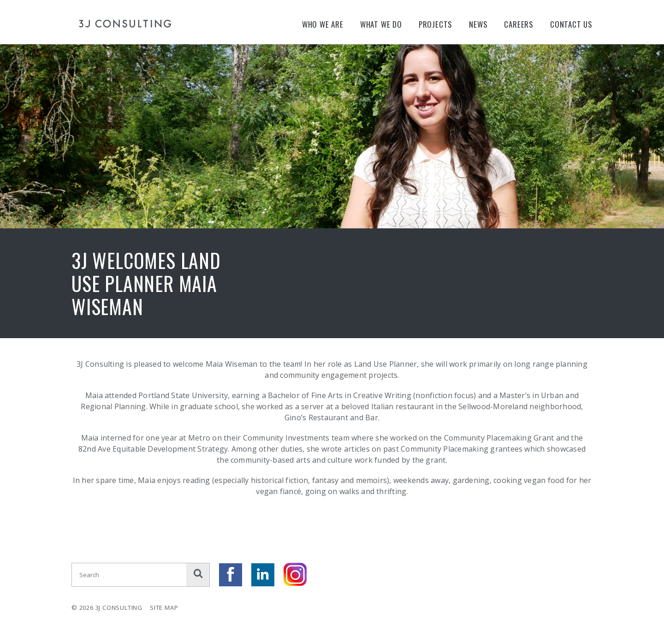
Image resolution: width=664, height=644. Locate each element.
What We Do (381, 24)
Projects (436, 24)
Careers (519, 24)
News (478, 24)
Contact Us (571, 24)
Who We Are (323, 24)
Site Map (164, 608)
